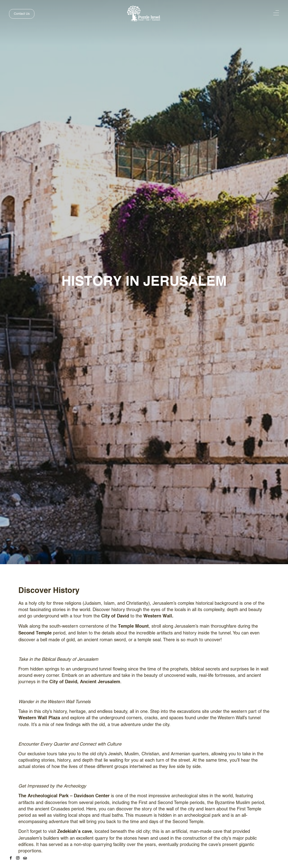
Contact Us (22, 14)
